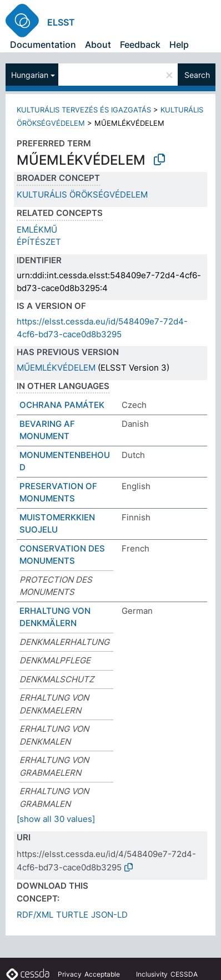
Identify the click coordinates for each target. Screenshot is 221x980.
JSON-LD (109, 915)
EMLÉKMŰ (37, 230)
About (98, 45)
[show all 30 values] (56, 819)
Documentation (43, 45)
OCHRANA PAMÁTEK (62, 405)
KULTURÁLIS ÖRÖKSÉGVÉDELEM (82, 194)
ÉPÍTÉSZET (39, 242)
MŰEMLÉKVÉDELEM (56, 368)
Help (179, 45)
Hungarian (30, 75)
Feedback (140, 45)
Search (197, 75)
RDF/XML (35, 915)
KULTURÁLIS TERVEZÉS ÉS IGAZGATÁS (84, 110)
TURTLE (72, 915)
